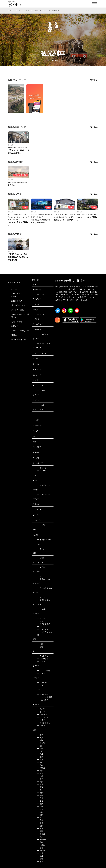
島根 (40, 859)
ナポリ (41, 709)
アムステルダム (45, 588)
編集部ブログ (17, 301)
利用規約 (15, 326)
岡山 (40, 812)
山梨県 (41, 851)
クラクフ (42, 294)
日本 (27, 11)
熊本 (40, 765)
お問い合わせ (17, 322)
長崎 (40, 856)
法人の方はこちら (18, 305)
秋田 (40, 751)
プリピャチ (43, 334)
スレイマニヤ (44, 485)
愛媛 (40, 801)
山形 (40, 771)
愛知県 (41, 834)
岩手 (40, 779)
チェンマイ (43, 656)
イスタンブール (45, 540)
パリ (40, 685)
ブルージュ (43, 576)
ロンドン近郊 (44, 671)
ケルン (41, 597)
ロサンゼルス (44, 624)
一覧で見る (93, 80)
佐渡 (45, 11)
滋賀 (40, 782)
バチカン (42, 715)
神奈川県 (42, 840)
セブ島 (41, 525)
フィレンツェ (44, 723)
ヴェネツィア (44, 717)
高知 (40, 749)
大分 (40, 798)
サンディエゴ (44, 629)
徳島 (40, 735)
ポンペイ (42, 712)
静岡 (40, 815)
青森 (40, 787)
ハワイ (41, 627)
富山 (40, 762)
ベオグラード (44, 343)
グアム (41, 618)
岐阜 (40, 776)
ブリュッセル (44, 579)
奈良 (40, 823)
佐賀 (40, 738)
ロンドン (42, 673)
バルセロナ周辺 (45, 697)
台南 (40, 644)
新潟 (36, 11)
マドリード (43, 694)
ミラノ (41, 720)
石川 (40, 817)
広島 (40, 820)
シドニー (42, 567)
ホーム (11, 11)
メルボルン (43, 471)
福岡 (40, 793)
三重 (40, 853)
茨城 (40, 829)
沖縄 (40, 795)
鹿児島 (41, 743)
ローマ (41, 726)
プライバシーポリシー (20, 331)
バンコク (42, 661)
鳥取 (40, 740)
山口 (40, 746)
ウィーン (42, 468)
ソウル (41, 558)
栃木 (40, 809)
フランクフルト (45, 600)
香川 (40, 790)
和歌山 (41, 768)
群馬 (40, 837)
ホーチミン (43, 549)
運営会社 (15, 335)
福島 (40, 757)
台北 (40, 647)
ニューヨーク (44, 621)
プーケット (43, 659)
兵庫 (40, 806)
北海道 (41, 845)
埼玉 (40, 773)
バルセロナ (43, 700)
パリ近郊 (42, 682)
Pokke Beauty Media (19, 340)
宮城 (40, 784)
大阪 (40, 842)
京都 (40, 848)
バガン (41, 405)
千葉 (40, 804)
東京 (40, 862)
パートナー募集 (18, 310)
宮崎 (40, 754)
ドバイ (41, 314)
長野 (40, 831)
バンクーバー (44, 494)
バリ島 (41, 390)
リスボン (42, 609)
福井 (40, 760)
